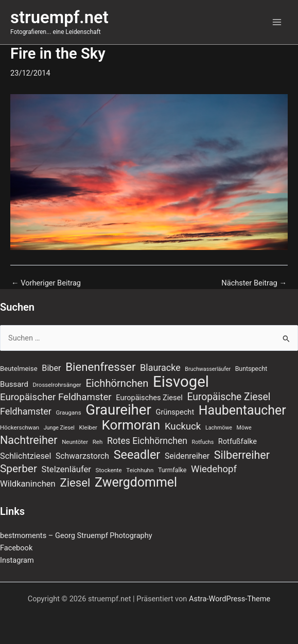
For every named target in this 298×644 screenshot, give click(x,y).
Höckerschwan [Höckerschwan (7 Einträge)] (20, 427)
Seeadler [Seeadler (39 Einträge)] (137, 455)
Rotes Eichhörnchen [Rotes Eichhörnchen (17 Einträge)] (147, 441)
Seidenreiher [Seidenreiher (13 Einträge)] (187, 456)
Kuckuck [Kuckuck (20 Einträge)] (183, 426)
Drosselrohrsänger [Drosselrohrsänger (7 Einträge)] (57, 385)
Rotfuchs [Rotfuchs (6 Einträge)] (203, 442)
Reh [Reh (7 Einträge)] (98, 442)
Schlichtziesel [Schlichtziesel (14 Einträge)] (25, 456)
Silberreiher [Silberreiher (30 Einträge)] (242, 455)
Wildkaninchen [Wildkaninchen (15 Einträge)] (28, 484)
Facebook (16, 548)
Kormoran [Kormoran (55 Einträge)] (131, 425)
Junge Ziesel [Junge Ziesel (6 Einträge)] (59, 428)
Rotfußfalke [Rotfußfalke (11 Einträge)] (238, 441)
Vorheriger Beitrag (46, 283)
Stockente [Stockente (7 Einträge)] (109, 470)
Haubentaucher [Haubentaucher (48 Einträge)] (242, 410)
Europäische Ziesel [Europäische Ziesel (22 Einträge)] (229, 397)
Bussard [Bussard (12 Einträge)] (14, 384)
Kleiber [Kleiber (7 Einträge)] (88, 427)
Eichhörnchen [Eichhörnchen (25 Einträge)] (117, 383)
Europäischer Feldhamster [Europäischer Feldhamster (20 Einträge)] (56, 397)
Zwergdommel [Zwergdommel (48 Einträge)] (136, 482)
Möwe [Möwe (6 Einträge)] (244, 428)
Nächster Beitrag (254, 283)
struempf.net (59, 17)
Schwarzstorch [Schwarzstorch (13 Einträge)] (82, 456)
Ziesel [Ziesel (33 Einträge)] (75, 482)
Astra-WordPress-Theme (230, 599)
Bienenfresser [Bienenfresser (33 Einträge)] (100, 367)
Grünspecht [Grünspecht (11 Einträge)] (175, 412)
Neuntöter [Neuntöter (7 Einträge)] (75, 442)
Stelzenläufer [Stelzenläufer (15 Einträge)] (66, 469)
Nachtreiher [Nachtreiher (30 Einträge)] (29, 440)
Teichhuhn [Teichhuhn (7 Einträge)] (140, 470)
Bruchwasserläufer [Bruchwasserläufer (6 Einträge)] (208, 369)
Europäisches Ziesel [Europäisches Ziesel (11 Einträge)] (149, 398)
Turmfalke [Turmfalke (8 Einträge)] (172, 470)
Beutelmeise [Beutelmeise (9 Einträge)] (19, 369)
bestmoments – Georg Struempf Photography (76, 535)
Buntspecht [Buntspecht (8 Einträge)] (251, 369)
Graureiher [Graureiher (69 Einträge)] (118, 410)
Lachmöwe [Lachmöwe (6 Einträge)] (219, 428)
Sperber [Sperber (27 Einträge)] (19, 469)
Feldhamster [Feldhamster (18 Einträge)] (26, 411)
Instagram (17, 560)
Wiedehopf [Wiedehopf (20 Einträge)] (214, 469)
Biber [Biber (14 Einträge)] (51, 368)
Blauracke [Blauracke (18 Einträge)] (160, 368)
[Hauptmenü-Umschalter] (277, 22)
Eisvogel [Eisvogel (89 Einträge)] (181, 382)
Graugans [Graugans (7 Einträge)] (69, 413)
